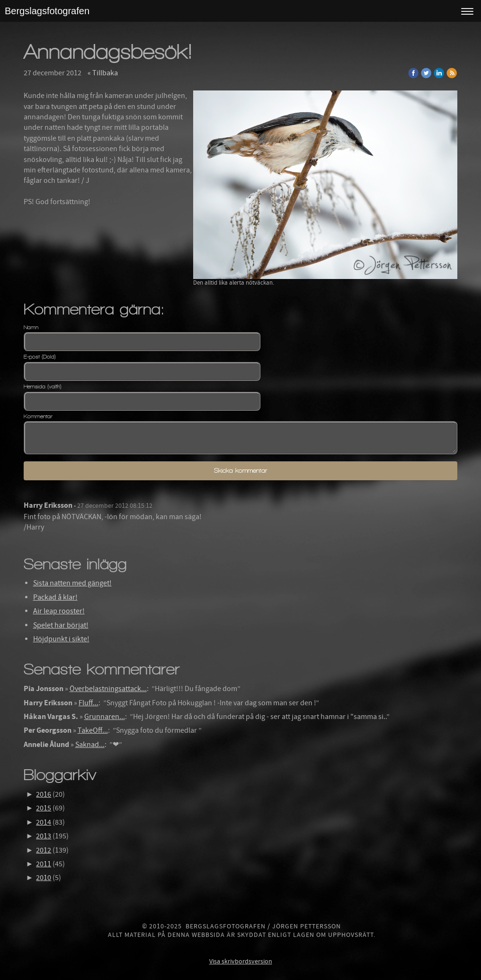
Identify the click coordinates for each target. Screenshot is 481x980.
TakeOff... (93, 730)
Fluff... (89, 703)
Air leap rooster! (59, 611)
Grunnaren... (105, 717)
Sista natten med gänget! (72, 583)
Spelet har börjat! (61, 625)
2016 (44, 794)
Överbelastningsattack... (108, 689)
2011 (44, 864)
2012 (44, 850)
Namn (31, 327)
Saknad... (90, 745)
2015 (44, 808)
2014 (44, 822)
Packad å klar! (55, 597)
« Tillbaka (103, 73)
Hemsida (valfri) (43, 387)
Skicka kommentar (240, 471)
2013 (44, 836)
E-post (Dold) (40, 357)
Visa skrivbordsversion (241, 962)
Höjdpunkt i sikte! (61, 639)
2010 (44, 878)
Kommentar (38, 416)
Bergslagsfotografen (47, 11)
